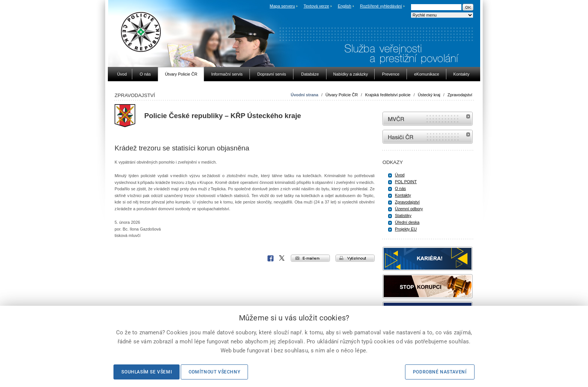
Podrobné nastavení (440, 372)
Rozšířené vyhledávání (381, 6)
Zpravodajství (460, 95)
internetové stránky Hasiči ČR (428, 137)
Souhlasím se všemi (147, 372)
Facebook (271, 258)
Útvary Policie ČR (342, 95)
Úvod (400, 175)
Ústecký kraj (429, 95)
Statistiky (403, 216)
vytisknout (355, 258)
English (345, 6)
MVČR (428, 119)
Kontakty (403, 195)
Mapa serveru (282, 6)
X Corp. (282, 258)
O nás (400, 188)
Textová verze (316, 6)
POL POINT (406, 182)
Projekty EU (406, 229)
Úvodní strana (305, 95)
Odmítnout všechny (214, 372)
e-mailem (310, 258)
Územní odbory (409, 209)
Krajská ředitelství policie (388, 95)
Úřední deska (407, 222)
